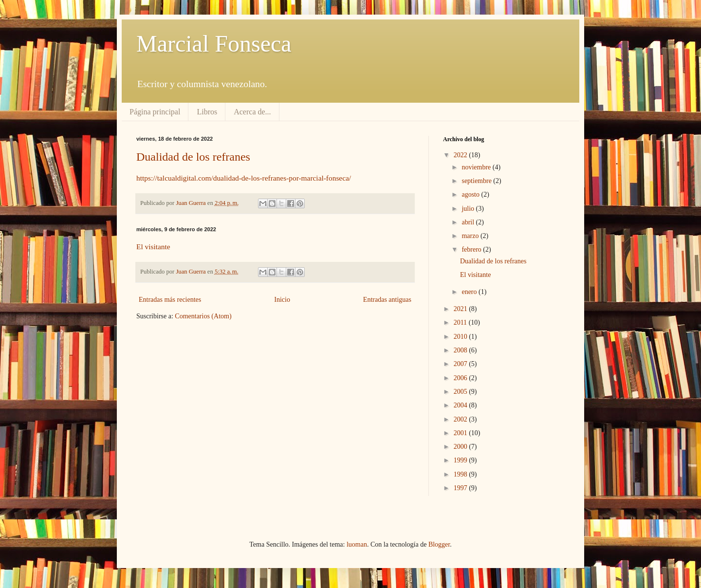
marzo (471, 236)
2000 (461, 447)
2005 (461, 392)
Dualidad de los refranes (193, 157)
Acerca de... (252, 112)
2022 (461, 155)
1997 (461, 488)
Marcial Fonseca (214, 44)
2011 (461, 322)
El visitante (153, 247)
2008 (461, 350)
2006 (461, 378)
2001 (461, 433)
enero (470, 292)
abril (469, 222)
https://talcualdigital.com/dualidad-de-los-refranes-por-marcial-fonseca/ (244, 178)
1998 (461, 474)
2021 (461, 309)
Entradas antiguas (387, 300)
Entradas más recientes (170, 300)
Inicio (282, 300)
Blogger (439, 544)
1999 (461, 460)
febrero (472, 249)
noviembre (477, 167)
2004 (461, 405)
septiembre (477, 181)
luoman (357, 544)
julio (469, 209)
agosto (471, 194)
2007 (461, 364)
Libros (207, 112)
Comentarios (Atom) (203, 316)
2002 (461, 419)
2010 (461, 337)
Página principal (155, 112)
